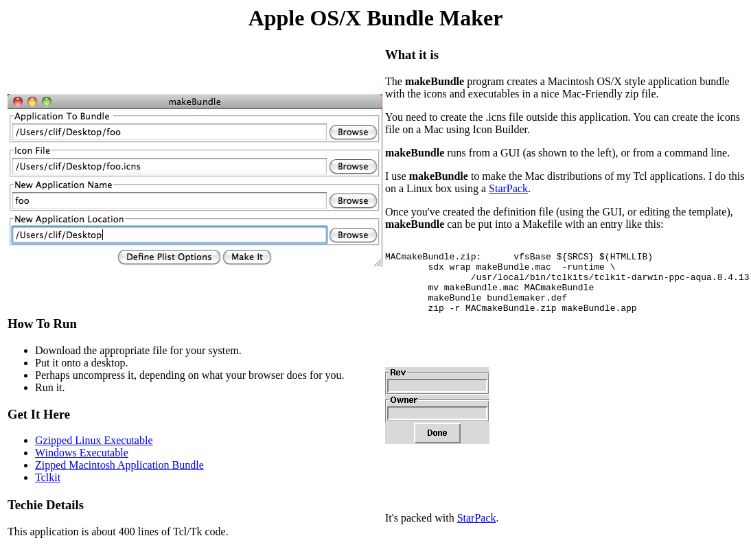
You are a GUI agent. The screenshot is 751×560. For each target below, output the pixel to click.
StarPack (508, 188)
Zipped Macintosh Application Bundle (119, 479)
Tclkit (48, 492)
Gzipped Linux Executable (94, 455)
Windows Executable (82, 467)
